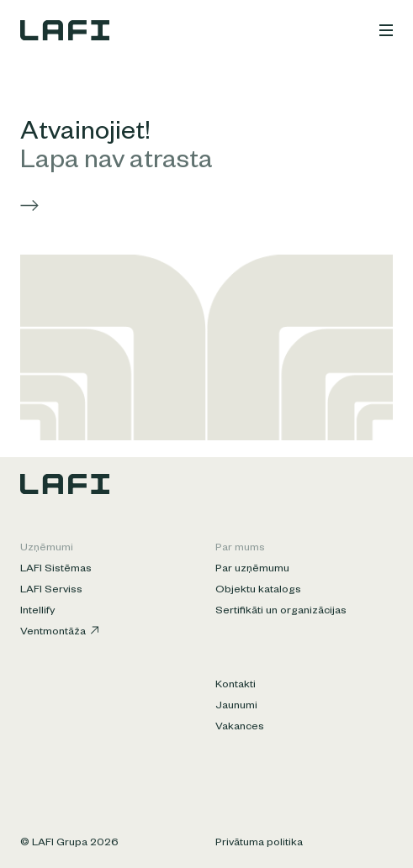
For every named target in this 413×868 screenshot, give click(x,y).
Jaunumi (236, 707)
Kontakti (236, 686)
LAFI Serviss (51, 591)
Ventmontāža (59, 632)
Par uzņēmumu (252, 570)
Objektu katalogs (258, 591)
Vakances (240, 728)
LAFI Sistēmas (56, 570)
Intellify (37, 612)
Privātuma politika (259, 844)
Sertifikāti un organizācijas (281, 612)
